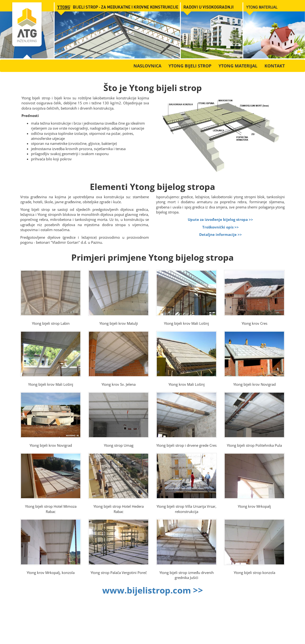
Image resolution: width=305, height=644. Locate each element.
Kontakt (275, 66)
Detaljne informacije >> (221, 234)
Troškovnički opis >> (221, 227)
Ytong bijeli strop (190, 66)
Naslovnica (147, 66)
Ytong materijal (238, 66)
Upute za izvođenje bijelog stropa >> (220, 219)
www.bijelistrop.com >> (153, 590)
